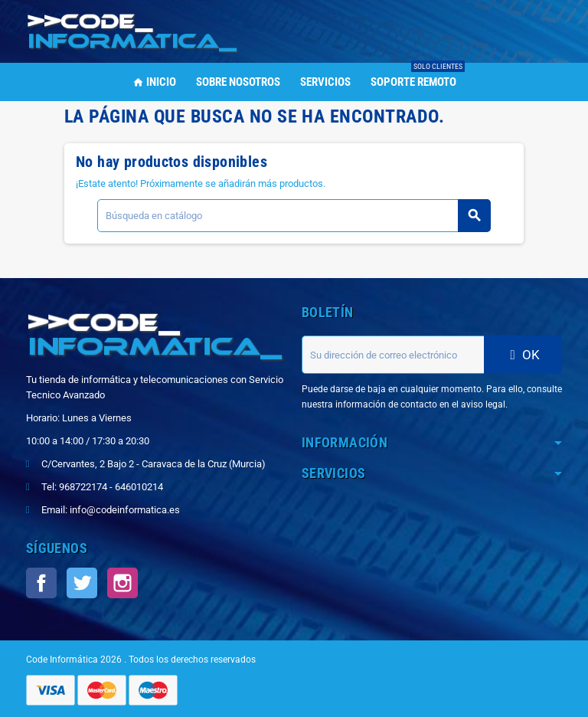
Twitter (82, 583)
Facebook (41, 583)
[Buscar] (294, 216)
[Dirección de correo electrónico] (393, 355)
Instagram (122, 583)
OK (523, 355)
